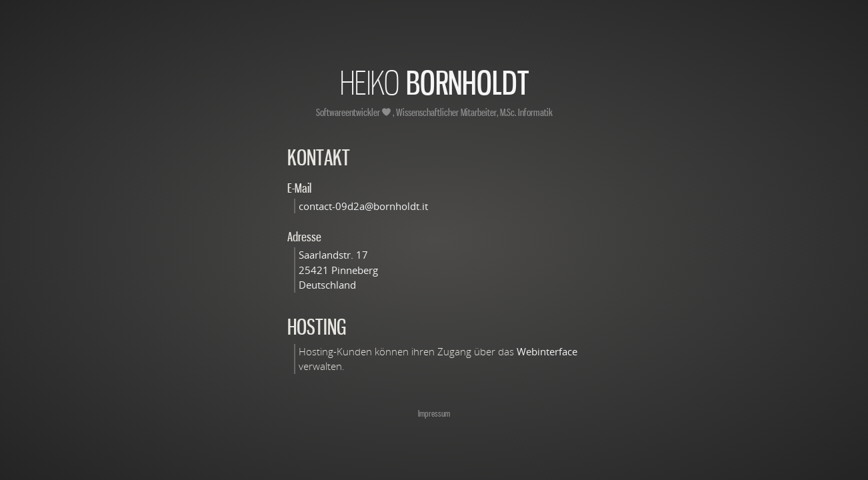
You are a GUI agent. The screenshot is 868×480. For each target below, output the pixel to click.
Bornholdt (434, 83)
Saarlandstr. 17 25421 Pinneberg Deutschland (338, 270)
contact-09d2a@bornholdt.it (363, 206)
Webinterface (547, 351)
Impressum (434, 413)
